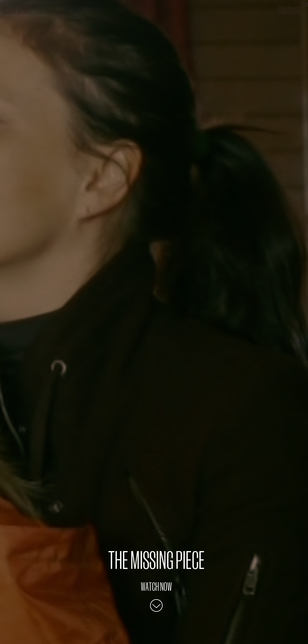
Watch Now (156, 586)
